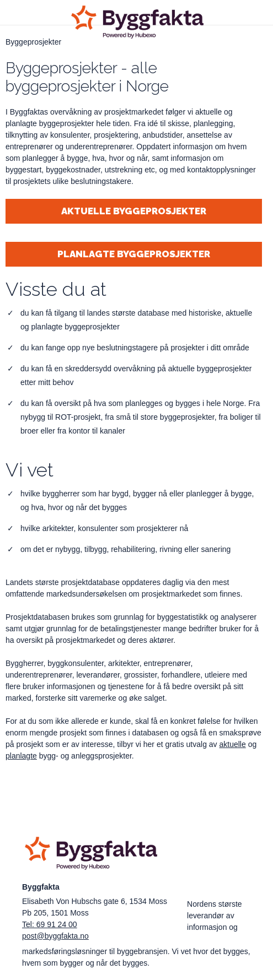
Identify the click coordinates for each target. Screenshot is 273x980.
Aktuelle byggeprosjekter (134, 211)
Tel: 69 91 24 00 (50, 924)
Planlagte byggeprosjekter (134, 254)
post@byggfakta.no (55, 936)
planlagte (21, 756)
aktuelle (233, 744)
